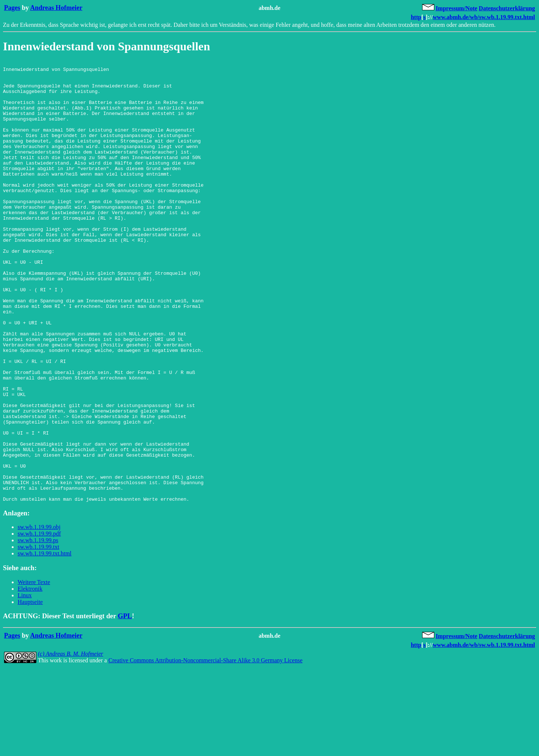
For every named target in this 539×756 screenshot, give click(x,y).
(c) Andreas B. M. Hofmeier (71, 742)
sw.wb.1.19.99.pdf (39, 622)
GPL (125, 704)
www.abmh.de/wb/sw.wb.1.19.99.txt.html (484, 17)
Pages (12, 8)
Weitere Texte (34, 670)
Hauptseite (30, 690)
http (416, 17)
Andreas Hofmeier (56, 8)
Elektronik (30, 677)
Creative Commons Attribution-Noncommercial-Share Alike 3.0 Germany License (205, 748)
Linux (25, 683)
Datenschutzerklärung (507, 8)
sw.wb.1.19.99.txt (38, 635)
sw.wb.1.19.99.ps (38, 628)
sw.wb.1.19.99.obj (39, 615)
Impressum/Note (457, 8)
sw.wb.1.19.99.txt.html (45, 642)
